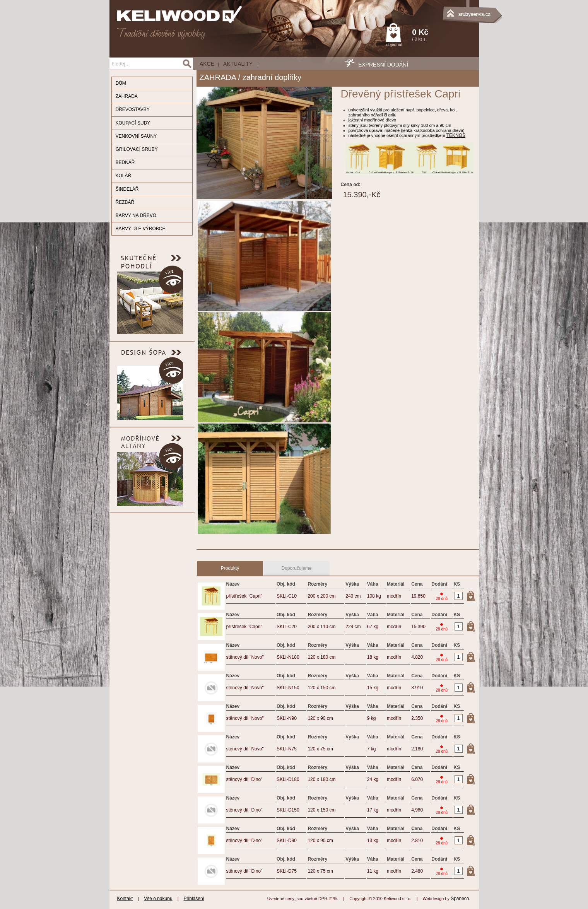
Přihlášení (194, 899)
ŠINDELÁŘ (127, 189)
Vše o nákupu (158, 899)
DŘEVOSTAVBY (133, 109)
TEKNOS (456, 135)
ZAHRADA (127, 96)
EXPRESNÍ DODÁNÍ (383, 65)
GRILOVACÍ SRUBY (137, 149)
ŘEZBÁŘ (125, 202)
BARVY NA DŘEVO (136, 215)
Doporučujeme (296, 568)
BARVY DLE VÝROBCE (141, 229)
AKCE (207, 64)
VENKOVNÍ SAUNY (136, 136)
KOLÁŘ (124, 176)
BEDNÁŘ (125, 162)
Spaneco (460, 899)
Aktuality (238, 64)
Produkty (230, 568)
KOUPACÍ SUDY (133, 123)
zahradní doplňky (272, 77)
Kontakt (125, 899)
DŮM (121, 83)
